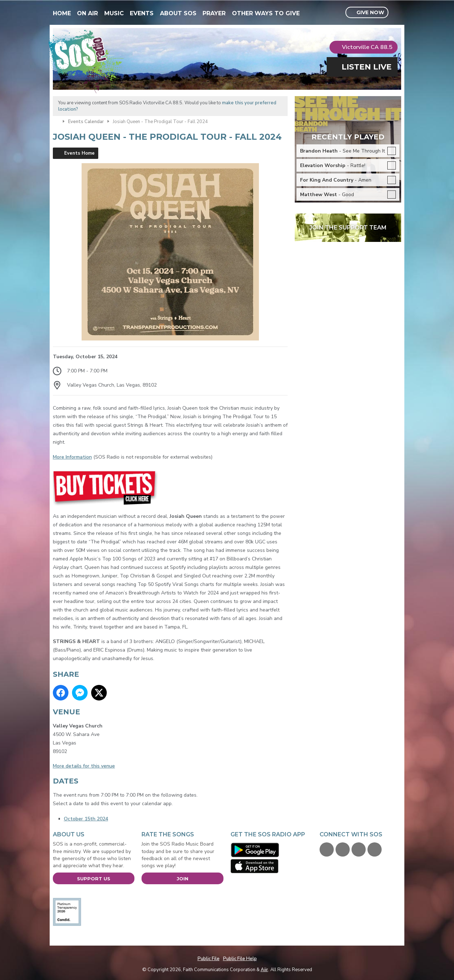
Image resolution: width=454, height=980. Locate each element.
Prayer (214, 13)
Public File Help (240, 959)
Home (62, 13)
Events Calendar (86, 122)
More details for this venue (84, 766)
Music (114, 13)
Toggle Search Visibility (397, 13)
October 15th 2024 (86, 819)
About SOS (178, 13)
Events (142, 13)
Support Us (94, 879)
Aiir (264, 970)
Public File (209, 959)
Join (182, 879)
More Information (72, 457)
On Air (87, 13)
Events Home (79, 153)
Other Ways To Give (266, 13)
